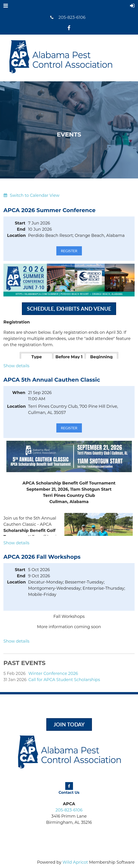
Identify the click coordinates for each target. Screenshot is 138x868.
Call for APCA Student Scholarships (64, 680)
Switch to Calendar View (35, 195)
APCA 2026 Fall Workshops (42, 557)
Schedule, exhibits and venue (69, 309)
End (21, 229)
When (19, 393)
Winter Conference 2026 (53, 674)
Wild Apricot (75, 862)
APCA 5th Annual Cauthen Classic (52, 380)
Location (16, 235)
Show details (16, 366)
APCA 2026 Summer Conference (49, 210)
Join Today (69, 724)
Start (20, 223)
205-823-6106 (72, 17)
